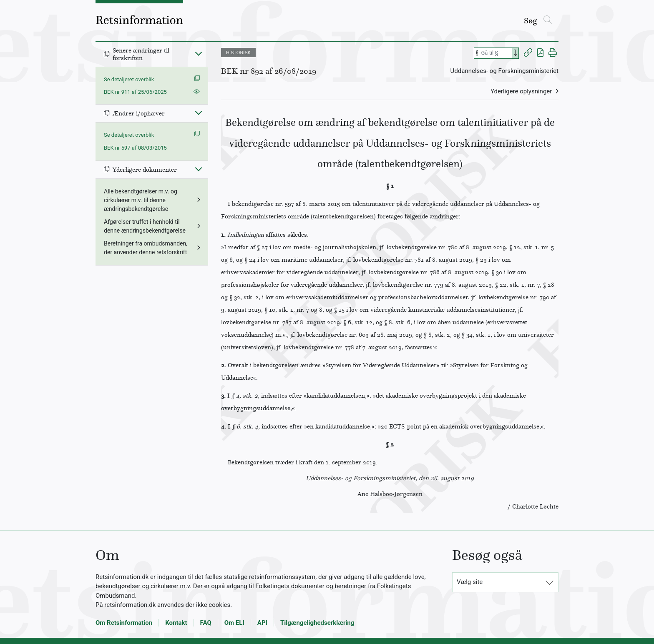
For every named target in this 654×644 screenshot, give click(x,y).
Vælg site (470, 582)
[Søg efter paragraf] (496, 53)
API (262, 623)
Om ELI (234, 623)
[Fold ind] (199, 53)
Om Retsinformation (124, 623)
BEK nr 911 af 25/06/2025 (135, 92)
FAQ (206, 623)
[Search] (516, 53)
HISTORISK (238, 53)
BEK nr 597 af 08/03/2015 (135, 148)
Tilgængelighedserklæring (317, 623)
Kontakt (176, 623)
